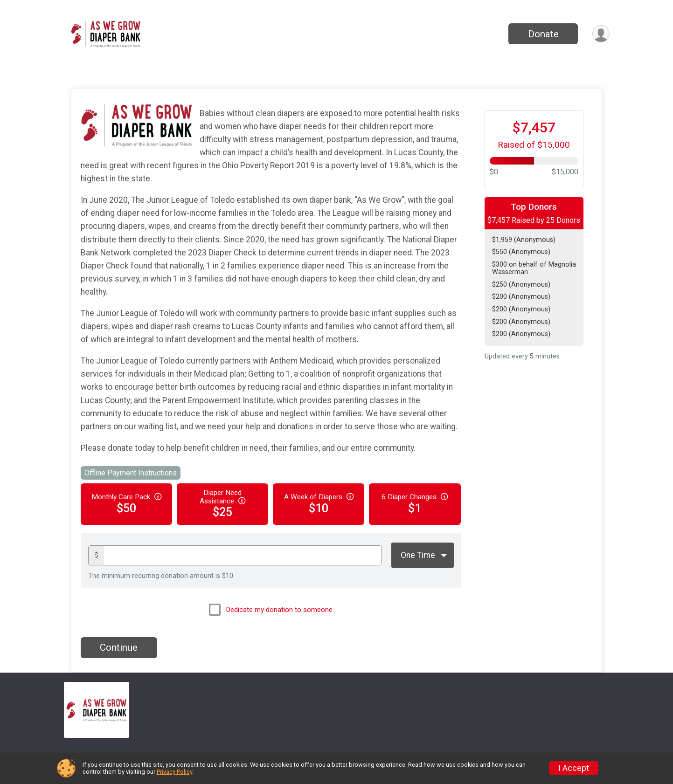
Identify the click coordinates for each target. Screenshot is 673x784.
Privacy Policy (174, 772)
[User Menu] (601, 34)
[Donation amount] (243, 555)
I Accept (574, 768)
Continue (119, 647)
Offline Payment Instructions (131, 473)
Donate (543, 34)
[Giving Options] (423, 555)
